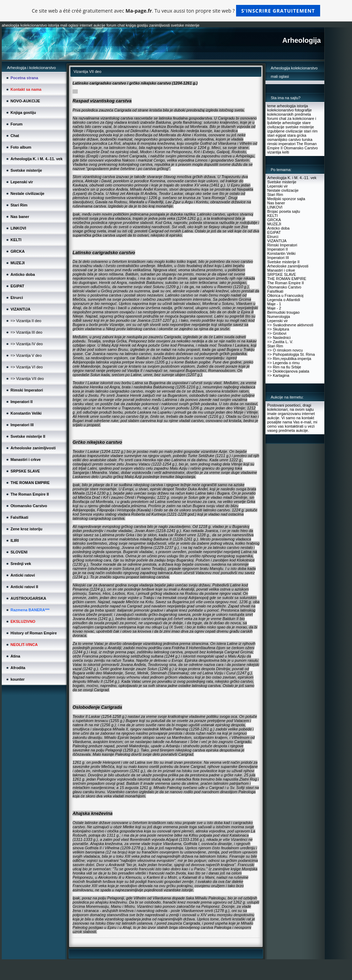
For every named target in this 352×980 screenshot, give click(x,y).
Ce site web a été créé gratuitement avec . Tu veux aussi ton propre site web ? (176, 11)
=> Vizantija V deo (26, 355)
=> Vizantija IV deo (27, 344)
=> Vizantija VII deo (27, 379)
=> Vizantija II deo (26, 321)
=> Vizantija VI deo (27, 367)
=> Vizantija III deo (26, 332)
